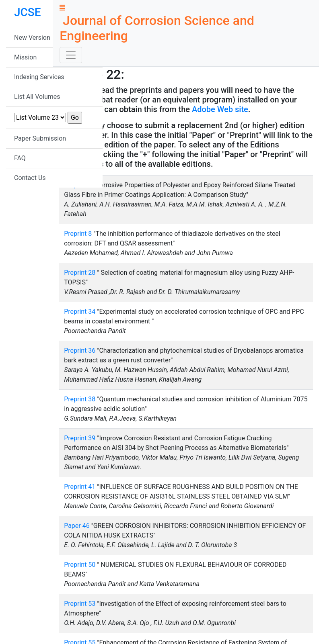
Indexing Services (39, 77)
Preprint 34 (80, 312)
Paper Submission (40, 138)
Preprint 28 (80, 273)
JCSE (28, 12)
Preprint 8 (78, 234)
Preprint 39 (80, 438)
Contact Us (30, 178)
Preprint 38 (80, 399)
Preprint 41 (80, 487)
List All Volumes (37, 97)
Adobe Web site (220, 109)
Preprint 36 (80, 351)
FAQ (20, 158)
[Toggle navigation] (71, 55)
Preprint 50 (80, 565)
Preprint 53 (80, 604)
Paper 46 (77, 526)
